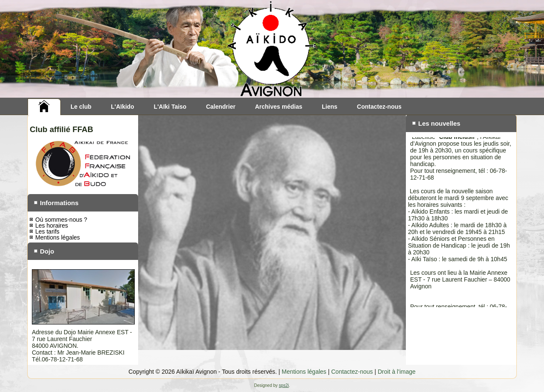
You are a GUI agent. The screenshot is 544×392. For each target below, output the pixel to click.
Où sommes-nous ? (61, 220)
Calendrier (221, 107)
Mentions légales (58, 237)
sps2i (284, 385)
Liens (330, 107)
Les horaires (52, 226)
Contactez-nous (379, 107)
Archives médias (279, 107)
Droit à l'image (397, 372)
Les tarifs (47, 231)
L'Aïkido (123, 107)
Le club (81, 107)
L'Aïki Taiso (170, 107)
